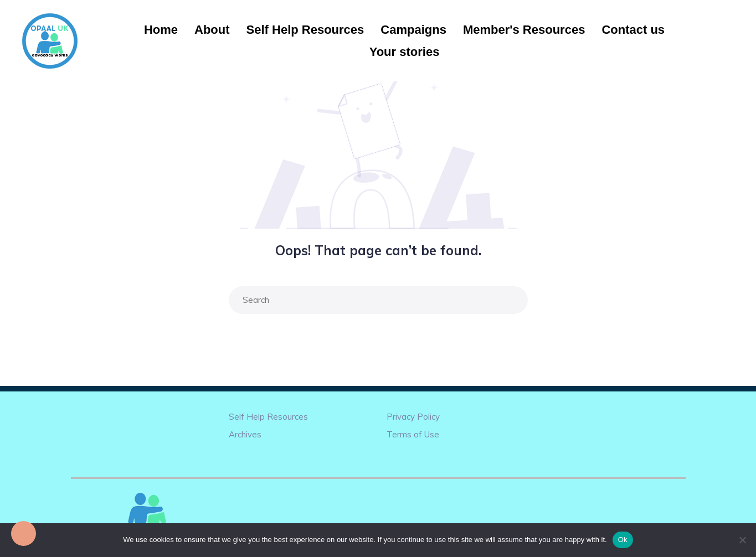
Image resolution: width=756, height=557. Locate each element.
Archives (245, 434)
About (212, 30)
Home (161, 30)
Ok (623, 540)
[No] (742, 540)
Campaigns (413, 30)
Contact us (633, 30)
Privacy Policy (413, 417)
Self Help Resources (305, 30)
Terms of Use (413, 434)
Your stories (405, 52)
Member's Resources (524, 30)
